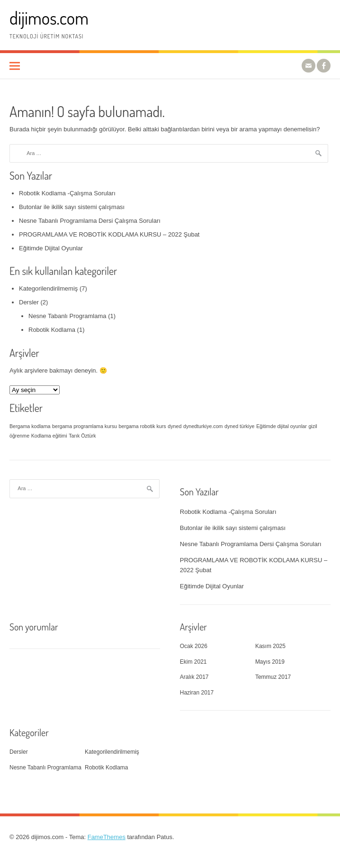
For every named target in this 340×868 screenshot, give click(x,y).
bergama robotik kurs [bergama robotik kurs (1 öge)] (143, 426)
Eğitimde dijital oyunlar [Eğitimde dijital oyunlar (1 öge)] (282, 426)
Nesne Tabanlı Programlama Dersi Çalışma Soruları (90, 221)
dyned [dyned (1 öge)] (174, 426)
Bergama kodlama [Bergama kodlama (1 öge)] (30, 426)
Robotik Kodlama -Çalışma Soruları (67, 193)
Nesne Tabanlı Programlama (67, 316)
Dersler (29, 302)
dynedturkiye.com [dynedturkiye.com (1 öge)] (203, 426)
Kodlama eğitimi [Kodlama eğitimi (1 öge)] (49, 436)
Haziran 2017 (197, 693)
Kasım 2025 (270, 646)
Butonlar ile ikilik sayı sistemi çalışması (72, 207)
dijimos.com (49, 18)
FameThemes (107, 837)
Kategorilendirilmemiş (48, 288)
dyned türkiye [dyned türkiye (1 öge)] (239, 426)
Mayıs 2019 (270, 662)
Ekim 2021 (193, 662)
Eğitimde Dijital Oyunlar (51, 248)
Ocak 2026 (194, 646)
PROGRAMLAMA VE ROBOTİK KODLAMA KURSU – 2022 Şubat (109, 234)
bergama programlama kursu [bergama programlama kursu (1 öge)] (85, 426)
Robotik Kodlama (52, 330)
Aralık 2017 (194, 677)
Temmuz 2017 (273, 677)
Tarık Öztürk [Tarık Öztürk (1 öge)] (82, 436)
